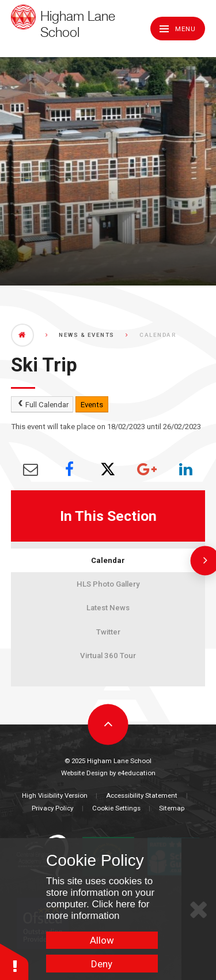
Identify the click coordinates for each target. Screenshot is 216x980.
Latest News (108, 608)
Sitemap (172, 808)
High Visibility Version (55, 795)
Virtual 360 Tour (108, 656)
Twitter (108, 632)
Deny (102, 964)
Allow (102, 940)
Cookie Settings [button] (116, 808)
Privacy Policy (52, 808)
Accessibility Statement (142, 795)
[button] (14, 961)
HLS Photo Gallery (108, 584)
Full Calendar (42, 404)
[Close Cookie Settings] (199, 909)
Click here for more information (98, 910)
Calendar (108, 560)
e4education (137, 773)
